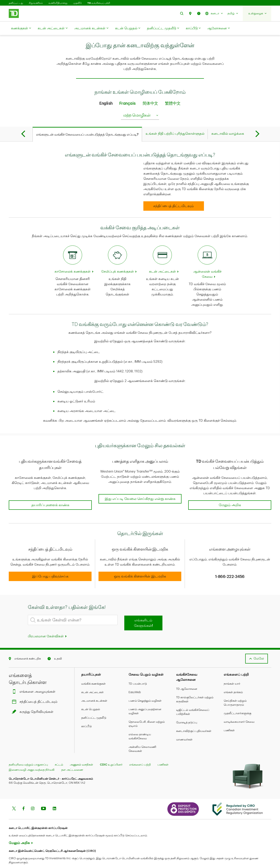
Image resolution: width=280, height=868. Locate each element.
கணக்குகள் (21, 28)
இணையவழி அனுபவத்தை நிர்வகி (32, 758)
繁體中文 (173, 92)
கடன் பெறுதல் (128, 28)
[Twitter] (14, 798)
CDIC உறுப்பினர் (111, 753)
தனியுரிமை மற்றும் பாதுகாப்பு (28, 753)
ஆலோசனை (219, 28)
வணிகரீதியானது (58, 3)
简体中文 (150, 92)
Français (128, 92)
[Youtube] (44, 798)
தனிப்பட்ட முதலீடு (163, 28)
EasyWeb (135, 681)
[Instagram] (33, 798)
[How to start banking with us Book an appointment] (174, 195)
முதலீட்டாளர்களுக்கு (237, 702)
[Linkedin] (54, 798)
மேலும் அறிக (19, 832)
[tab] (87, 123)
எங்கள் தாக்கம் (233, 681)
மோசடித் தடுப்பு (187, 711)
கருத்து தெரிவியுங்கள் (34, 701)
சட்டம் (59, 753)
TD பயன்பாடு (138, 672)
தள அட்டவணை (72, 758)
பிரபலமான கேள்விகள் (47, 625)
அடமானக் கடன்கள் (91, 28)
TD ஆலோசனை (187, 678)
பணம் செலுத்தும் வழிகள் (145, 689)
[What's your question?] (73, 609)
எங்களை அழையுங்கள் (35, 680)
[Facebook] (23, 798)
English (106, 92)
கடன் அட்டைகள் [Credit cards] (162, 260)
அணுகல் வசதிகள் (81, 753)
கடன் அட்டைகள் (53, 28)
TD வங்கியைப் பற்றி (99, 3)
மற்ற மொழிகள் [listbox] (141, 104)
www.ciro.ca (19, 859)
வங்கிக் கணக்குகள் (93, 672)
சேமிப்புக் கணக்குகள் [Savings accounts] (118, 260)
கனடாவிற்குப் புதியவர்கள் (194, 720)
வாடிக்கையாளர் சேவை (239, 711)
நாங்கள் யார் (232, 672)
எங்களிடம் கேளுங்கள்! (143, 612)
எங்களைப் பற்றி (140, 753)
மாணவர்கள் (184, 728)
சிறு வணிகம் (36, 3)
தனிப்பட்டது (16, 3)
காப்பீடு (193, 28)
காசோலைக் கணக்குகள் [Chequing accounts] (73, 260)
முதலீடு (77, 3)
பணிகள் (229, 719)
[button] (182, 13)
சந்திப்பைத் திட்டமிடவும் (36, 691)
